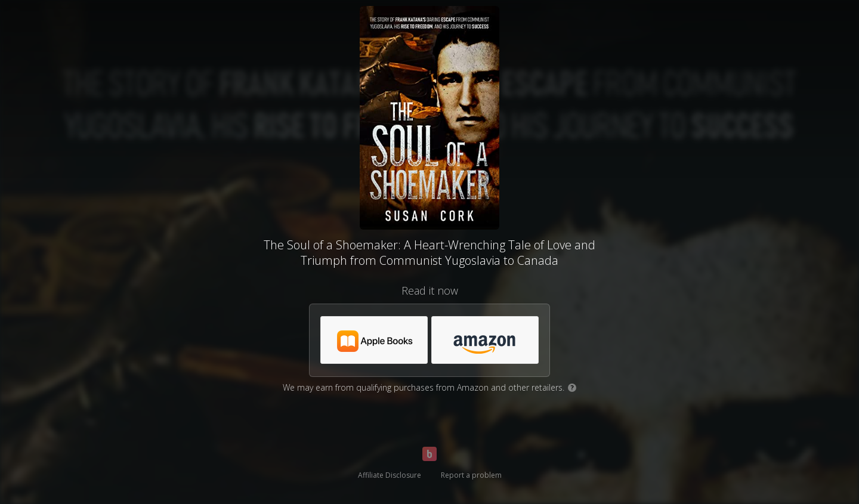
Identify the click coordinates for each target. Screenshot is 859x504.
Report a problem (471, 475)
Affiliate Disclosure (390, 475)
